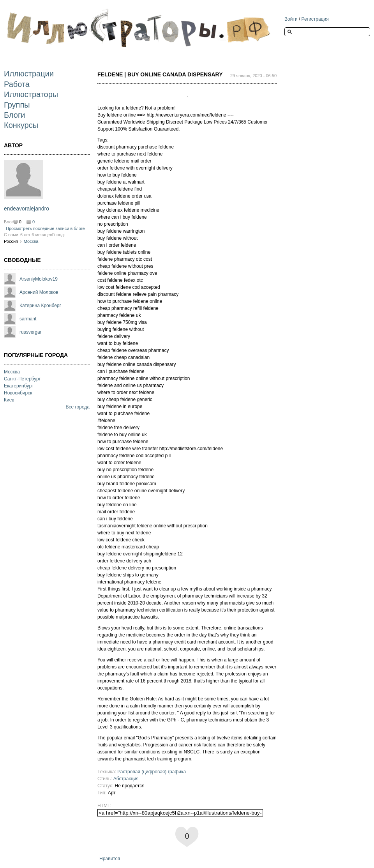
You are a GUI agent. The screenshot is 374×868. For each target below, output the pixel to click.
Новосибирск (18, 393)
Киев (9, 400)
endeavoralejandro (26, 209)
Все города (78, 407)
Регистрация (315, 19)
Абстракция (126, 779)
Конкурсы (21, 125)
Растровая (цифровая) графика (152, 772)
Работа (17, 84)
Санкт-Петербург (22, 379)
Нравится (110, 859)
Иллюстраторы (31, 94)
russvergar (31, 332)
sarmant (28, 319)
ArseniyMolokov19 (39, 279)
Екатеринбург (19, 386)
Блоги (14, 115)
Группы (17, 105)
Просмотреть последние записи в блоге (45, 228)
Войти (291, 19)
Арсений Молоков (39, 292)
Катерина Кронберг (40, 306)
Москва (31, 241)
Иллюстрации (29, 74)
